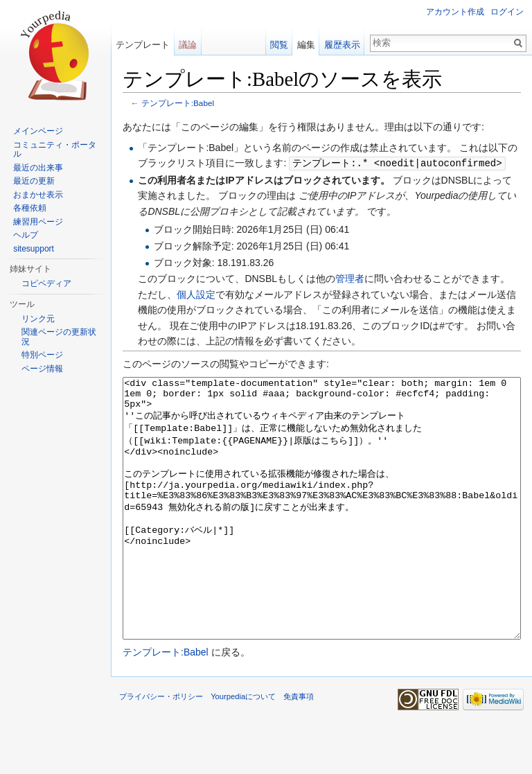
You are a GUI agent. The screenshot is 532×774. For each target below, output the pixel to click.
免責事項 (299, 748)
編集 (306, 45)
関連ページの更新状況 (59, 337)
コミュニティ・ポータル (55, 150)
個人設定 (196, 294)
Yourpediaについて (243, 748)
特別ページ (42, 355)
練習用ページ (38, 222)
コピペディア (46, 283)
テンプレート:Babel (178, 103)
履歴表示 (342, 45)
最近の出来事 (38, 168)
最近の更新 (34, 181)
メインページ (38, 131)
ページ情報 (42, 369)
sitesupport (34, 249)
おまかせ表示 (38, 195)
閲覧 (279, 45)
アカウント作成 (455, 12)
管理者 (350, 278)
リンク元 (38, 319)
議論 (188, 45)
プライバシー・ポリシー (161, 748)
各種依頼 (30, 208)
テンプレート (143, 45)
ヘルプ (26, 235)
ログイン (507, 12)
